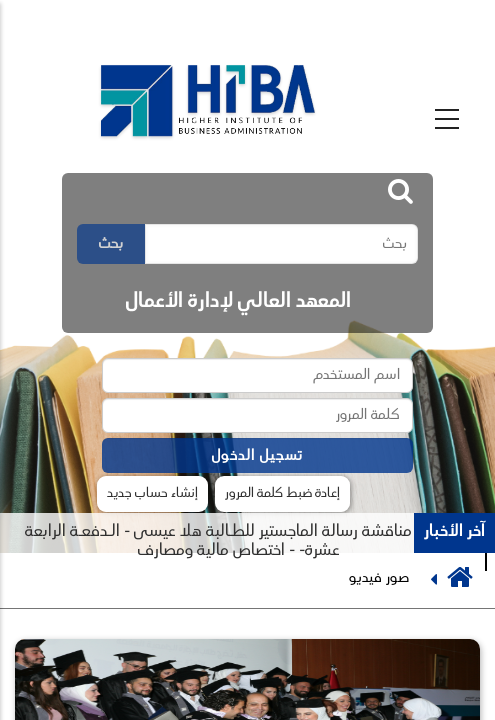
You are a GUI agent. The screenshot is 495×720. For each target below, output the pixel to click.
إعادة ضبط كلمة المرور (282, 494)
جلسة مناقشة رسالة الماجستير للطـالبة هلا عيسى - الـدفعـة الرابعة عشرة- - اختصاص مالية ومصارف (234, 542)
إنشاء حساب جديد (152, 494)
